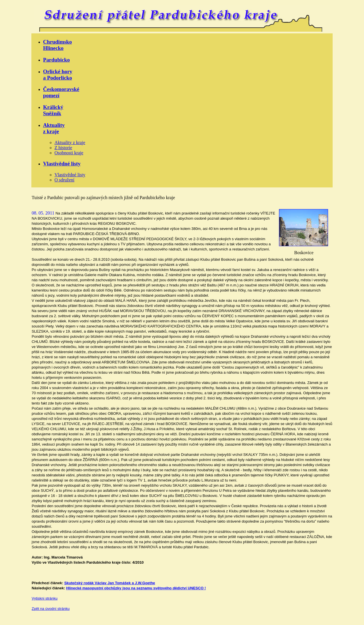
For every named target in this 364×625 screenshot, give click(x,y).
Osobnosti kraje (69, 153)
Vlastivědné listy (62, 164)
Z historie (63, 148)
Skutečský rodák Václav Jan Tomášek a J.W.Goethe (110, 583)
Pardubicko (56, 60)
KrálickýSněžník (53, 110)
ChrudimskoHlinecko (57, 45)
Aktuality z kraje (70, 142)
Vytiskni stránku (45, 598)
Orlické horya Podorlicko (58, 75)
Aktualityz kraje (54, 128)
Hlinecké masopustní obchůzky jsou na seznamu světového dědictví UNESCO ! (136, 588)
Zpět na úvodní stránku (51, 609)
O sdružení (64, 180)
